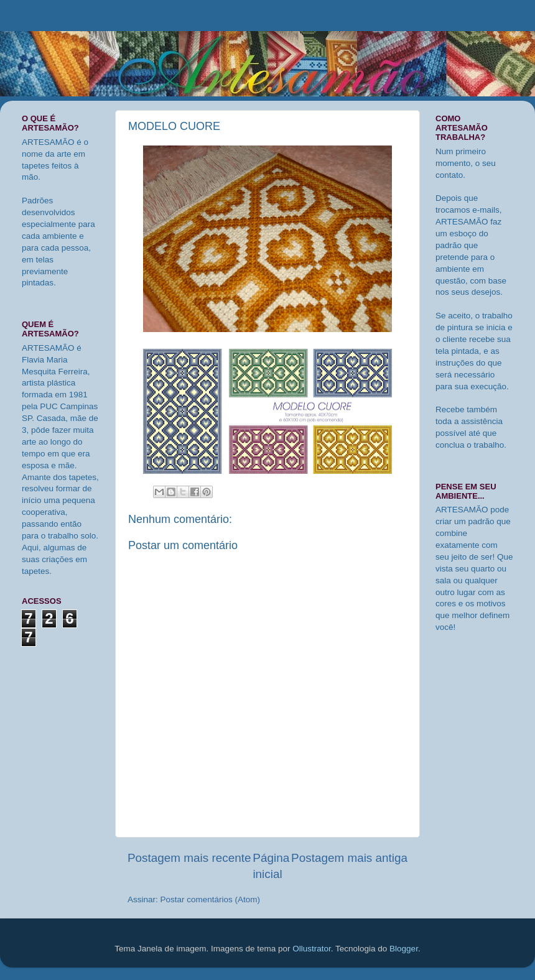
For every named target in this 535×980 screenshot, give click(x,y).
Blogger (404, 949)
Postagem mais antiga (349, 858)
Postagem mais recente (189, 858)
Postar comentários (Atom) (211, 899)
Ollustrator (312, 949)
